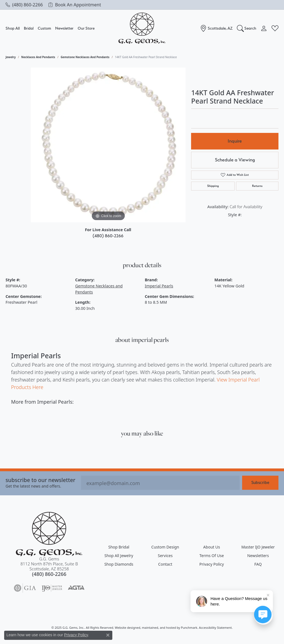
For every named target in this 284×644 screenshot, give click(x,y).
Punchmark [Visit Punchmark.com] (189, 628)
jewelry (11, 57)
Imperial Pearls (159, 286)
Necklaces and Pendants (38, 57)
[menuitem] (25, 588)
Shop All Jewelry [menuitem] (119, 556)
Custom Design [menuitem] (165, 547)
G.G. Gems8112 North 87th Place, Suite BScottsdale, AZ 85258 (49, 567)
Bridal (29, 28)
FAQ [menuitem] (258, 564)
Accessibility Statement (215, 628)
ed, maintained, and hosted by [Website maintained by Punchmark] (159, 628)
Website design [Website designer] (126, 628)
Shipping (213, 186)
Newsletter (64, 28)
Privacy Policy (76, 635)
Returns (257, 186)
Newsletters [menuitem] (258, 556)
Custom (44, 28)
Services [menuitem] (165, 556)
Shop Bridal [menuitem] (119, 547)
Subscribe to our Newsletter (40, 480)
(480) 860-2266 (108, 236)
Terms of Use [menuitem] (212, 556)
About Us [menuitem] (212, 547)
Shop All (13, 28)
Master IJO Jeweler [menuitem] (258, 547)
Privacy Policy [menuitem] (212, 564)
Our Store (86, 28)
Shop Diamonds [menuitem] (119, 564)
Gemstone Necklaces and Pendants (85, 57)
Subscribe (260, 483)
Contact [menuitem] (165, 564)
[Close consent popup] (108, 635)
